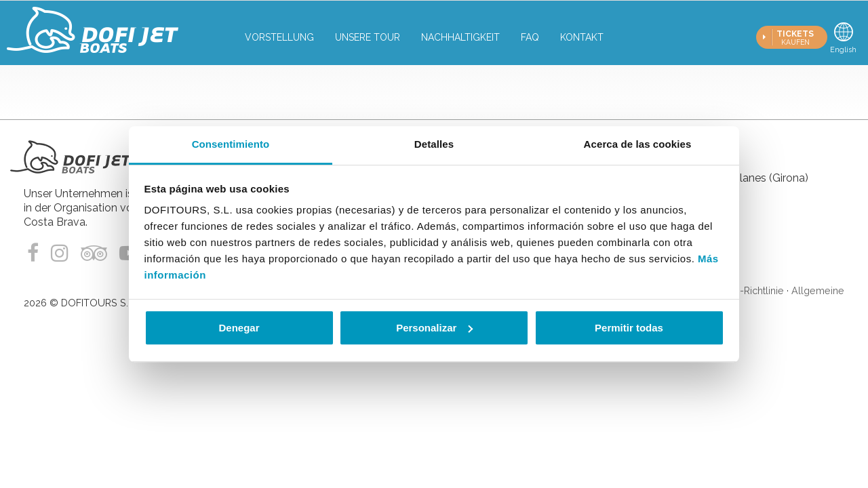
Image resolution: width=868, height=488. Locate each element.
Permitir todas (629, 328)
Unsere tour (368, 37)
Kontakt (582, 37)
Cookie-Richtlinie (746, 290)
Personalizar (434, 328)
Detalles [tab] (434, 144)
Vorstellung (279, 37)
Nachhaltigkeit (460, 37)
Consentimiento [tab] (231, 144)
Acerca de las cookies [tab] (638, 144)
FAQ (530, 37)
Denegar (239, 328)
